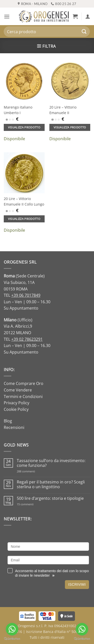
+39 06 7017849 (26, 295)
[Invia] (84, 32)
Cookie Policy (16, 409)
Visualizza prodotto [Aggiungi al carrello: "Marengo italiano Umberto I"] (24, 127)
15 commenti (32, 504)
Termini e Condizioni (23, 397)
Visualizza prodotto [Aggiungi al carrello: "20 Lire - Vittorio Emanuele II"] (70, 127)
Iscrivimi (77, 584)
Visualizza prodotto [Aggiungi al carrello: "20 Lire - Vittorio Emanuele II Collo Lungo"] (24, 219)
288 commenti (35, 471)
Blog (8, 421)
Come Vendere (18, 390)
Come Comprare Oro (24, 383)
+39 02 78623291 (27, 339)
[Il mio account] (88, 16)
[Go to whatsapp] (82, 629)
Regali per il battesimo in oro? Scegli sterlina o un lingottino (51, 484)
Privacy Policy (17, 403)
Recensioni (14, 427)
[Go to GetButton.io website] (82, 639)
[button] (7, 16)
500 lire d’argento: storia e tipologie (50, 498)
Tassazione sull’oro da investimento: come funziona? (51, 463)
